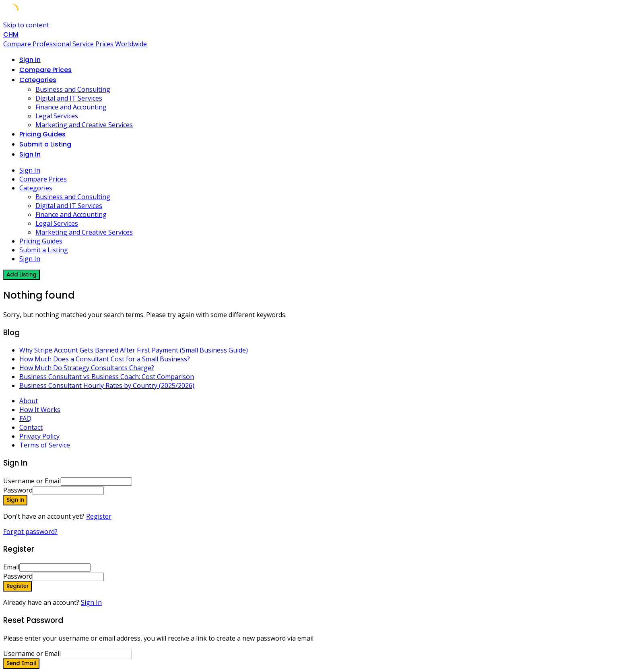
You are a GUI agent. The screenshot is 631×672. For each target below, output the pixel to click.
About (29, 401)
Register (99, 516)
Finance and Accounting (71, 107)
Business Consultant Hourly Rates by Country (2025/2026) (107, 385)
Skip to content (26, 25)
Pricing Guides (42, 134)
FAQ (25, 418)
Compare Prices (45, 70)
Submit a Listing (45, 144)
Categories (38, 80)
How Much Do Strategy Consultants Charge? (87, 368)
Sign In (91, 602)
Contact (31, 427)
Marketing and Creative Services (84, 125)
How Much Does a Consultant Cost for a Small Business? (105, 359)
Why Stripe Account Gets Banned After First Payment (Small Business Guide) (134, 350)
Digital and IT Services (69, 98)
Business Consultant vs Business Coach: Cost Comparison (107, 377)
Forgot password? (30, 532)
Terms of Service (45, 445)
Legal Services (57, 116)
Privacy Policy (39, 436)
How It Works (40, 410)
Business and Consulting (73, 89)
